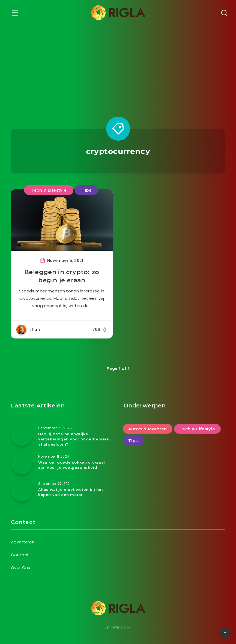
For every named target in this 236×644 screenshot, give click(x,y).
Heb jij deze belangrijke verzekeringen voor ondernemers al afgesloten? (74, 439)
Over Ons (20, 568)
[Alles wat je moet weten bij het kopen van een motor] (22, 491)
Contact (20, 555)
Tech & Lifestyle (49, 190)
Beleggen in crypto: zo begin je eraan (62, 276)
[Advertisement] (118, 66)
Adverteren (23, 542)
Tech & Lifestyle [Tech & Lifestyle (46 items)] (197, 429)
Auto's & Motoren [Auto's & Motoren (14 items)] (148, 429)
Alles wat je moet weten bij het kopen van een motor (71, 492)
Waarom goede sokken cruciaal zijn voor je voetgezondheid (72, 465)
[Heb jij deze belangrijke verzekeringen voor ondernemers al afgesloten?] (22, 435)
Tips (86, 190)
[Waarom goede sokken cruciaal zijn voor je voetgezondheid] (22, 463)
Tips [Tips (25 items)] (133, 441)
